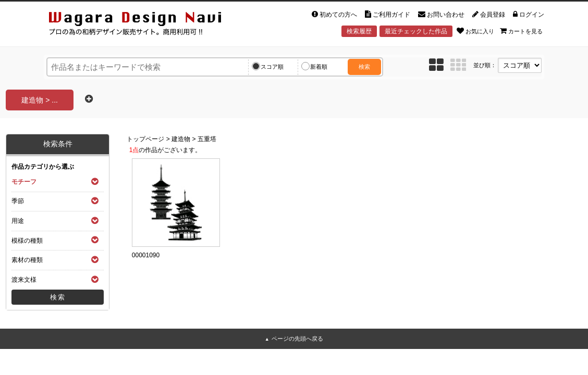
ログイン (529, 15)
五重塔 (207, 139)
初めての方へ (334, 15)
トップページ (145, 139)
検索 (364, 67)
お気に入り (475, 31)
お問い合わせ (441, 15)
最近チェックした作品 (416, 31)
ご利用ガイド (388, 15)
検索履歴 (359, 31)
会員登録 (489, 15)
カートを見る (521, 31)
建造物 (181, 139)
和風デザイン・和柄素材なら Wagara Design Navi (144, 25)
